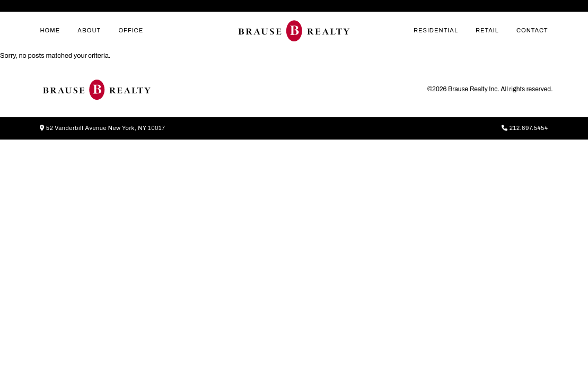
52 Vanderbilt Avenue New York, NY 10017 (102, 128)
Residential (436, 30)
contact (532, 30)
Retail (487, 30)
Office (131, 30)
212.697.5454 (525, 128)
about (89, 30)
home (50, 30)
